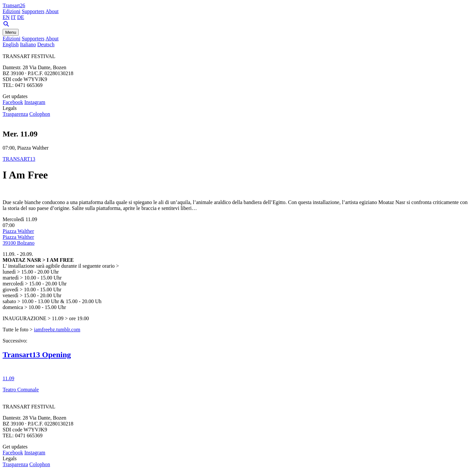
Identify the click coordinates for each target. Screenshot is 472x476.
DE (20, 17)
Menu (11, 32)
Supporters (33, 11)
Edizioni (11, 11)
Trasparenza (15, 114)
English (11, 44)
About (52, 11)
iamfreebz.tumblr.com (57, 330)
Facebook (13, 102)
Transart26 (14, 5)
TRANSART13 (19, 159)
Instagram (35, 102)
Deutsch (46, 44)
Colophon (40, 114)
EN (6, 17)
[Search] (6, 26)
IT (13, 17)
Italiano (28, 44)
